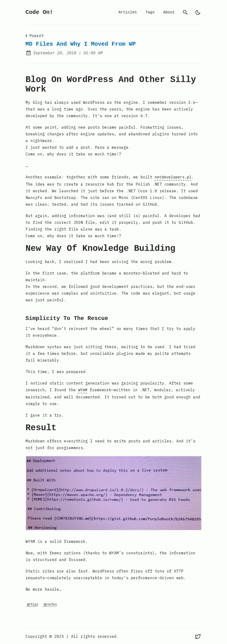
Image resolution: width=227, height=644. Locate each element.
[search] (185, 12)
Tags (150, 12)
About (169, 12)
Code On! (39, 12)
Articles (128, 12)
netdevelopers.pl (173, 177)
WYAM (83, 389)
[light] (198, 12)
